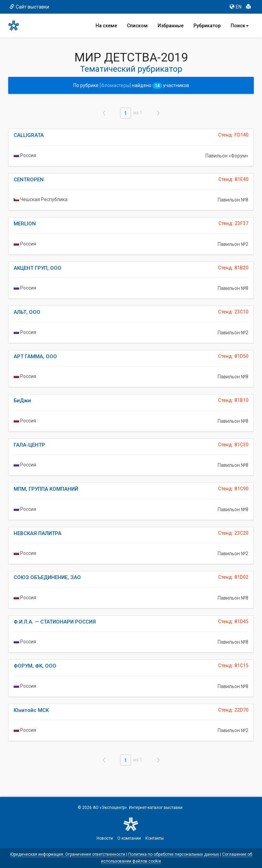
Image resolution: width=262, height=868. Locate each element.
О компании (129, 838)
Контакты (155, 838)
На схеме (106, 26)
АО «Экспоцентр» (110, 808)
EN (236, 7)
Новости (105, 838)
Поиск (240, 26)
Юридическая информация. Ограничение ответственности (68, 854)
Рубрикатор (207, 26)
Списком (137, 26)
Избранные (171, 26)
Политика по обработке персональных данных (174, 854)
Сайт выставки (29, 7)
